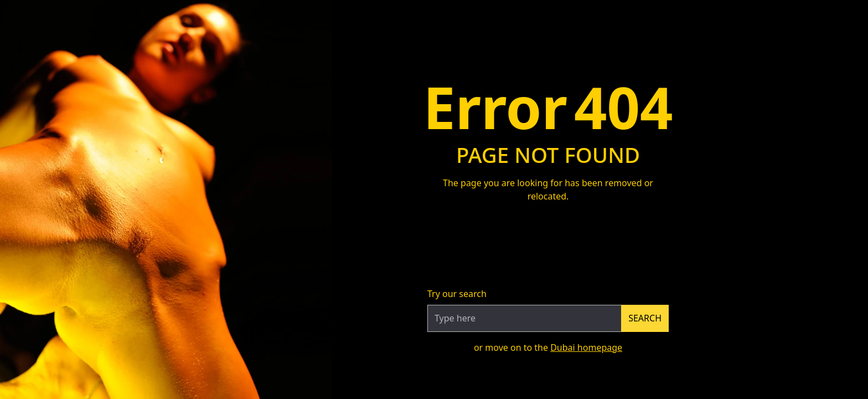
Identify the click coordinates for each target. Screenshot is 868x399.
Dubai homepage (586, 347)
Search (645, 318)
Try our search (457, 294)
